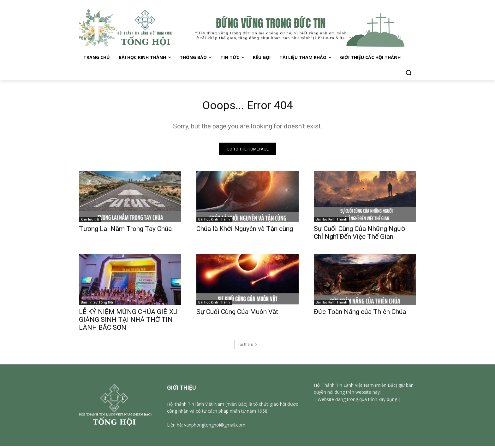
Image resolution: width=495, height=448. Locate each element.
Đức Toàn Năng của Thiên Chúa (360, 314)
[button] (409, 73)
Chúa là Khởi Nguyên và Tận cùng (245, 231)
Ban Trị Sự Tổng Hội (97, 304)
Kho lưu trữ (90, 221)
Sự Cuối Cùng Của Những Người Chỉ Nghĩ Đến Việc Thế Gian (360, 235)
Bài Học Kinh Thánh (214, 221)
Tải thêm (248, 346)
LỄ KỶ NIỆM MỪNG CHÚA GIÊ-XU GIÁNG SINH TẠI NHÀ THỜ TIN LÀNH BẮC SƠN (128, 321)
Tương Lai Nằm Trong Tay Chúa (125, 231)
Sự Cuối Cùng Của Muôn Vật (237, 314)
